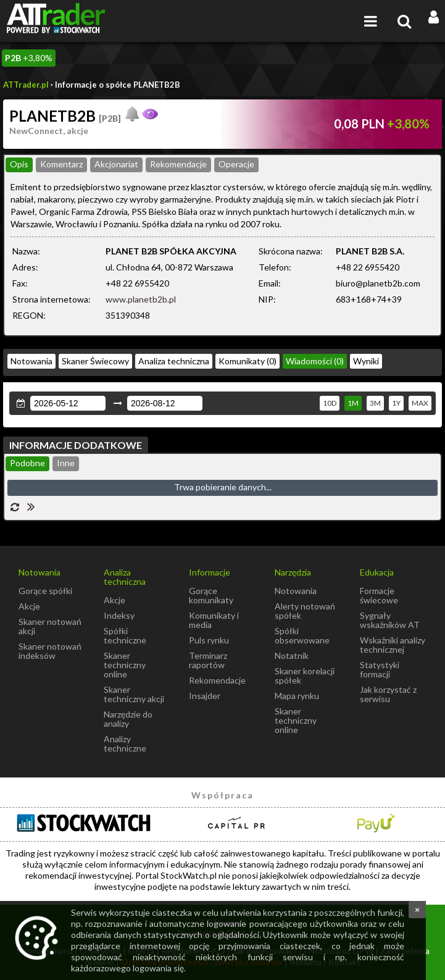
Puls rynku (209, 640)
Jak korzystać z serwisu (388, 694)
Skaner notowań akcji (50, 626)
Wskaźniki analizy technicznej (393, 645)
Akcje (29, 606)
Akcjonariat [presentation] (116, 164)
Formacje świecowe (379, 595)
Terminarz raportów (208, 660)
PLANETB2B (65, 116)
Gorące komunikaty (211, 595)
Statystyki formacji (380, 669)
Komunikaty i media (214, 620)
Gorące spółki (45, 591)
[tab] (19, 165)
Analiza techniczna (174, 361)
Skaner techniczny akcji (134, 694)
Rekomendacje (217, 680)
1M (353, 403)
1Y (396, 403)
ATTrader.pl (26, 85)
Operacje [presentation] (236, 164)
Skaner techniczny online (125, 665)
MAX (420, 403)
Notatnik (292, 655)
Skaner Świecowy (95, 361)
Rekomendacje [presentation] (178, 164)
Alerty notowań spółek (305, 611)
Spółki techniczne (125, 635)
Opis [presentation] (19, 164)
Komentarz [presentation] (61, 164)
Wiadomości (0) (315, 361)
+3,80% (29, 58)
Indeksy (119, 615)
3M (375, 403)
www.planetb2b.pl (141, 299)
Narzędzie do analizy (128, 719)
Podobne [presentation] (27, 463)
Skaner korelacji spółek (305, 676)
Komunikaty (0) (247, 361)
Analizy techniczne (125, 743)
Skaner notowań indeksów (50, 651)
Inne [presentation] (66, 463)
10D (330, 403)
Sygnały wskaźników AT (390, 620)
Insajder (205, 696)
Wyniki (366, 361)
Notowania (31, 361)
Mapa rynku (297, 696)
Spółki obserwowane (302, 635)
